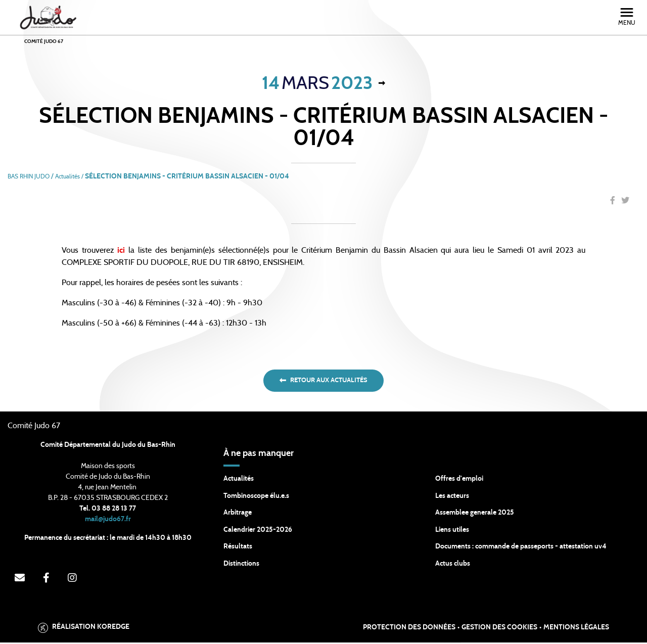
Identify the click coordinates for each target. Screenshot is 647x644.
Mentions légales (576, 629)
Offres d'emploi (459, 480)
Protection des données (409, 629)
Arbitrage (238, 514)
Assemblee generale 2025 (475, 514)
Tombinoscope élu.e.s (256, 497)
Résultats (238, 548)
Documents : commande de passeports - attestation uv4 (521, 548)
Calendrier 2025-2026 (258, 531)
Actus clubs (453, 565)
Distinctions (241, 565)
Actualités (239, 480)
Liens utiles (452, 531)
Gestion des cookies (499, 629)
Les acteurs (452, 497)
